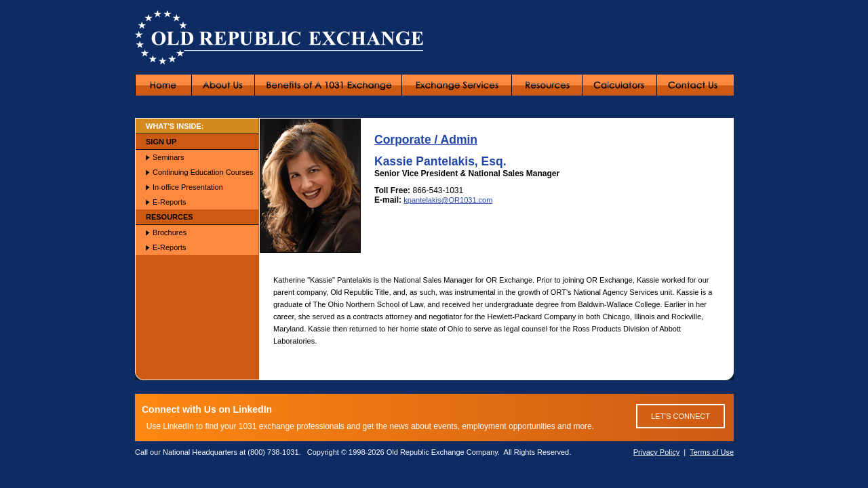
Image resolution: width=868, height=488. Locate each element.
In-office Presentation (188, 187)
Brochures (170, 232)
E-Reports (170, 202)
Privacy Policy (656, 452)
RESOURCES (170, 217)
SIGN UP (161, 142)
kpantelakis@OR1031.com (448, 200)
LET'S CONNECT (680, 416)
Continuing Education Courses (203, 172)
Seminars (168, 157)
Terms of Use (712, 452)
